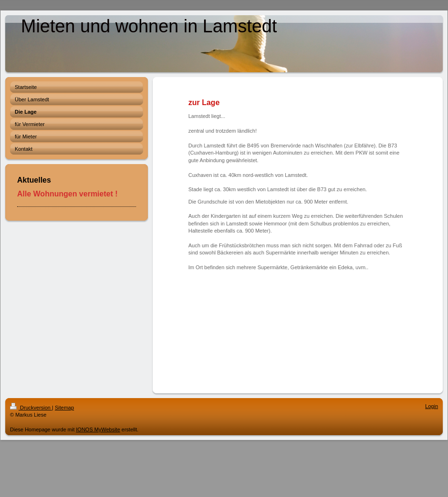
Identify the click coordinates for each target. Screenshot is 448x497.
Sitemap (64, 408)
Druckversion (31, 408)
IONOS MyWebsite (98, 429)
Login (432, 406)
